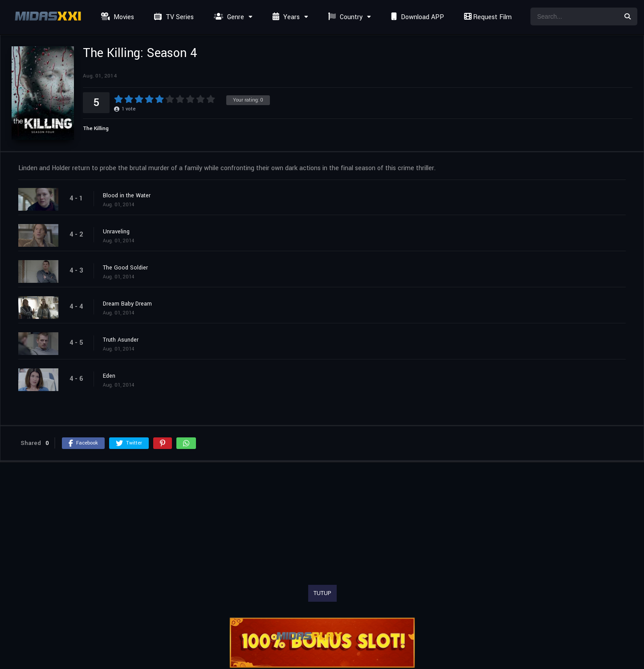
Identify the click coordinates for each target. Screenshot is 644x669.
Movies (116, 17)
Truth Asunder (121, 340)
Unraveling (116, 232)
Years (285, 17)
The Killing (96, 128)
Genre (228, 17)
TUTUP (322, 593)
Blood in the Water (127, 196)
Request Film (487, 17)
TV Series (173, 17)
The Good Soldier (125, 268)
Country (344, 17)
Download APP (416, 17)
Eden (109, 376)
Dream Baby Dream (127, 304)
